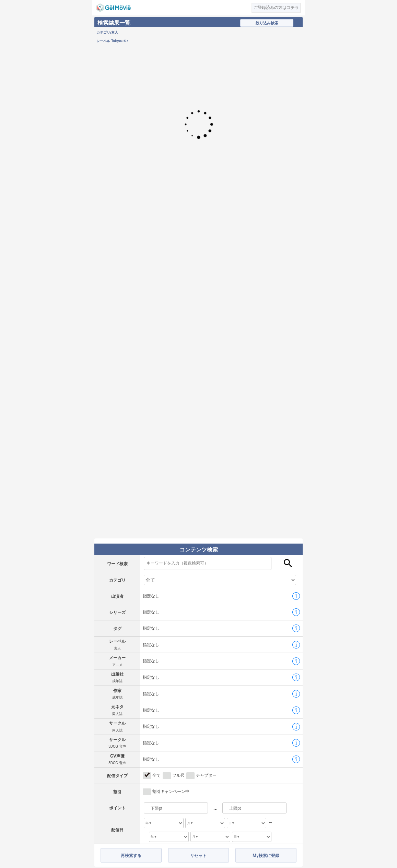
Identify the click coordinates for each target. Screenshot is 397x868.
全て (156, 775)
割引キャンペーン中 (171, 792)
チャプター (206, 775)
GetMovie (114, 8)
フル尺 (178, 775)
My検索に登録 (266, 855)
